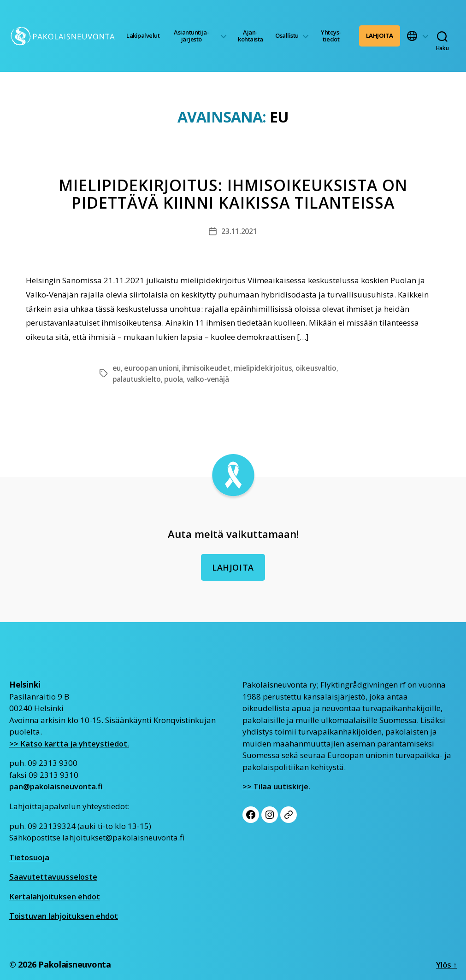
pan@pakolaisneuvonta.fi (57, 786)
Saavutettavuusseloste (53, 876)
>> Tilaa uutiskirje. (276, 786)
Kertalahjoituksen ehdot (55, 896)
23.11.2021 (239, 231)
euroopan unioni (153, 368)
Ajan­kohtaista (251, 36)
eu (117, 368)
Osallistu (287, 35)
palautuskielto (138, 379)
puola (176, 379)
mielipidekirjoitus (268, 368)
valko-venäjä (211, 379)
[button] (417, 36)
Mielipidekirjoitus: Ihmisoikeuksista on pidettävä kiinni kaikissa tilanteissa (233, 194)
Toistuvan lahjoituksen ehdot (64, 915)
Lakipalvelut (143, 35)
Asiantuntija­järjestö (191, 36)
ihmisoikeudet (210, 368)
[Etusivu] (64, 36)
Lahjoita (380, 35)
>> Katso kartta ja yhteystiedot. (70, 743)
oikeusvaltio (323, 368)
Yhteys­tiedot (331, 36)
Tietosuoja (30, 857)
